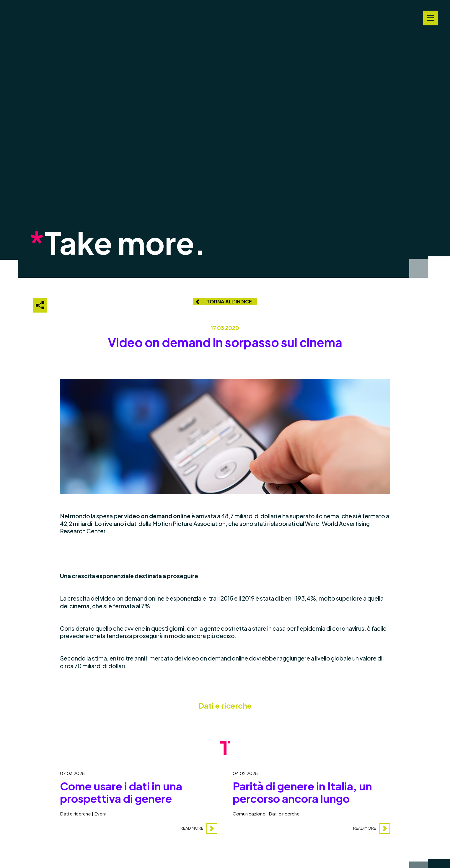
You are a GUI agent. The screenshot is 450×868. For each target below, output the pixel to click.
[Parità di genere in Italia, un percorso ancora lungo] (311, 799)
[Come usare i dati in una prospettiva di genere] (139, 799)
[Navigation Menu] (431, 18)
